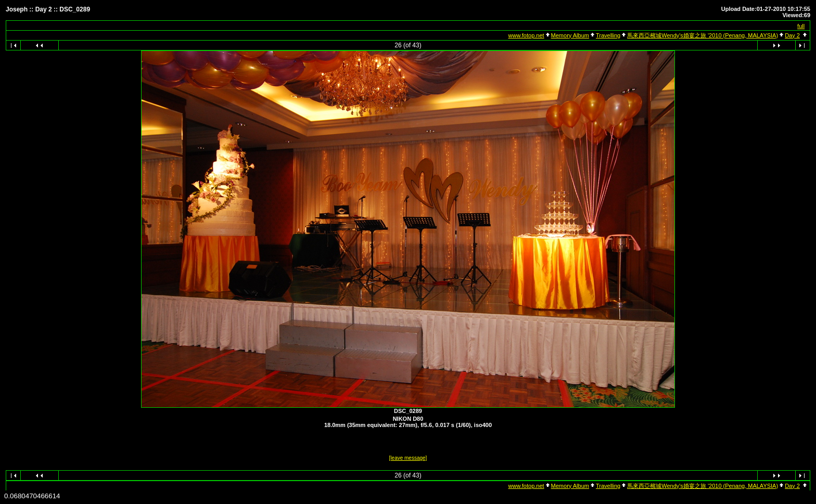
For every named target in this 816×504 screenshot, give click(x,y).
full (801, 26)
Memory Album (570, 35)
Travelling (608, 35)
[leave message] (408, 458)
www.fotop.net (526, 35)
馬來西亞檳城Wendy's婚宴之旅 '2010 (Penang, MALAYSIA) (703, 35)
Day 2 (792, 35)
